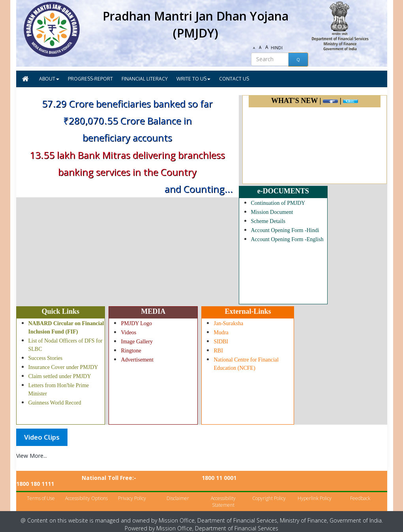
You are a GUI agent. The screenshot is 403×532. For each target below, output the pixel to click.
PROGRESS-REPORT (90, 79)
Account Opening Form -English (287, 239)
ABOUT (49, 79)
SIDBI (221, 342)
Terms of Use (41, 492)
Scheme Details (268, 221)
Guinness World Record (55, 403)
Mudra (221, 332)
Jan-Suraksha (228, 323)
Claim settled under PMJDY (60, 376)
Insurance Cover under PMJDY (63, 367)
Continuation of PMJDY (278, 203)
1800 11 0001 (219, 478)
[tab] (42, 437)
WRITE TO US (193, 79)
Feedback (360, 492)
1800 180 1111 (313, 478)
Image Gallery (137, 342)
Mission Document (272, 212)
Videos (128, 332)
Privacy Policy (132, 492)
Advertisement (137, 360)
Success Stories (46, 358)
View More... (32, 456)
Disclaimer (178, 492)
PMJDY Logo (136, 323)
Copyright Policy (269, 492)
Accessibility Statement (223, 495)
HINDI (277, 48)
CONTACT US (234, 79)
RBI (218, 351)
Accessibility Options (86, 492)
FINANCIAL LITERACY (145, 79)
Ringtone (131, 351)
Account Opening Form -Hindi (285, 230)
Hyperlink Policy (315, 492)
